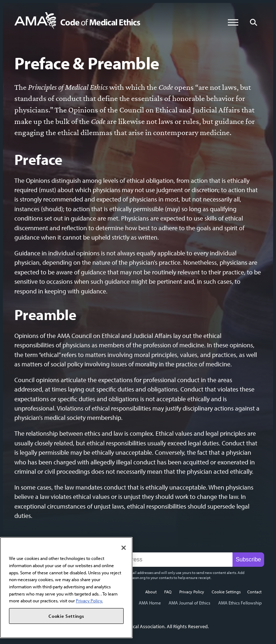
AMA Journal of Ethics (189, 603)
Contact (254, 592)
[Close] (124, 548)
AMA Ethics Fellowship (240, 603)
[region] (66, 588)
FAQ (168, 592)
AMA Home (150, 603)
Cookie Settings (226, 592)
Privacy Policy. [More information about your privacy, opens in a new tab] (89, 601)
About (151, 592)
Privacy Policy (192, 592)
